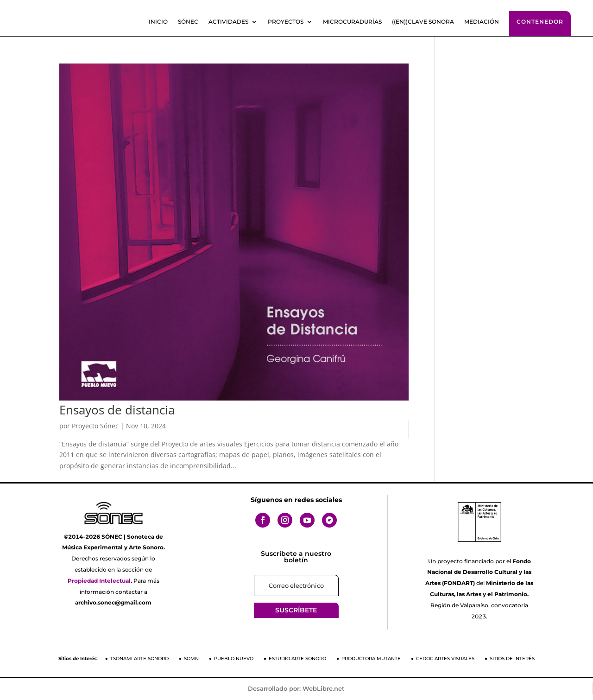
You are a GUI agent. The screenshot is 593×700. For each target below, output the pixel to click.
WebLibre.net (324, 688)
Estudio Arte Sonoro (297, 659)
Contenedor (540, 22)
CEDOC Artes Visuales (445, 659)
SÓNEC (188, 22)
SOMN (191, 659)
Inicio (158, 22)
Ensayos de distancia (117, 410)
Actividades (228, 22)
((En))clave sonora (423, 22)
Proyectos (286, 22)
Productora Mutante (371, 659)
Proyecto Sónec (95, 426)
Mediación (482, 22)
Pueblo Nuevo (234, 659)
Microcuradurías (352, 22)
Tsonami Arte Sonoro (139, 659)
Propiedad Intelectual (99, 581)
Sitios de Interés (512, 659)
